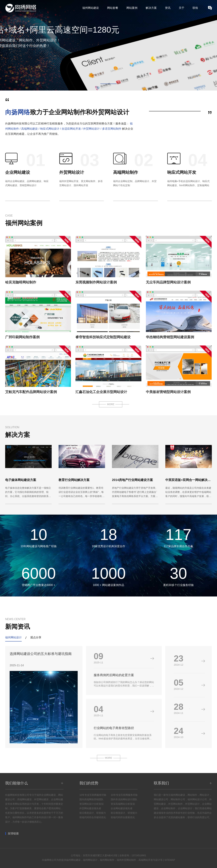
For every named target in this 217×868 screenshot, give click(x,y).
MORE (111, 404)
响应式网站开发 (182, 172)
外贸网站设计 (72, 172)
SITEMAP (170, 860)
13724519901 (139, 855)
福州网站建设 (91, 8)
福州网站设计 (13, 637)
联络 (195, 8)
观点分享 (36, 637)
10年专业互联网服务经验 (93, 795)
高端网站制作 (126, 172)
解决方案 (151, 8)
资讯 (168, 8)
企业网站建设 (18, 172)
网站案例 (132, 8)
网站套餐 (113, 8)
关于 (182, 8)
